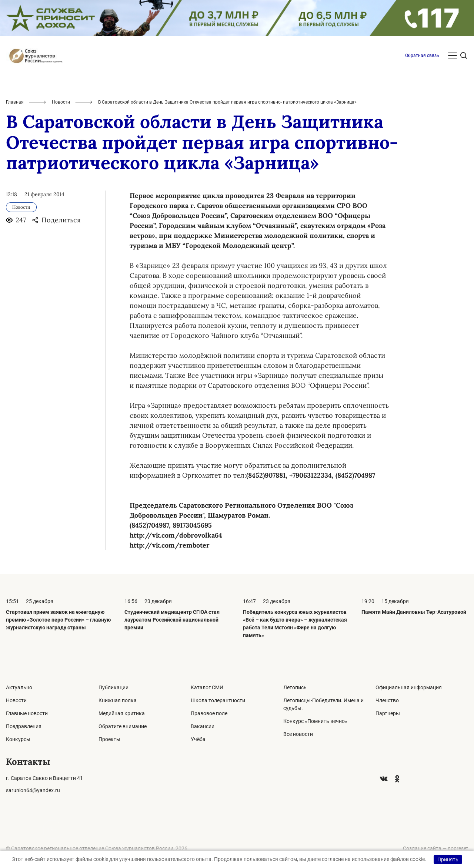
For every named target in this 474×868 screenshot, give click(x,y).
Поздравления (24, 726)
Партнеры (388, 713)
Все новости (298, 734)
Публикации (114, 687)
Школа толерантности (218, 700)
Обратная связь (422, 55)
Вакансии (203, 726)
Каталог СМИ (207, 687)
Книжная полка (118, 700)
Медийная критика (122, 713)
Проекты (109, 739)
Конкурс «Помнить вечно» (315, 721)
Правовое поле (209, 713)
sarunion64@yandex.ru (33, 790)
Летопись (295, 687)
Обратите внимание (123, 726)
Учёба (198, 739)
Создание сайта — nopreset (435, 848)
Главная (15, 102)
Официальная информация (409, 687)
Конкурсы (18, 739)
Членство (387, 700)
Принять (448, 859)
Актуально (19, 687)
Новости (61, 102)
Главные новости (27, 713)
